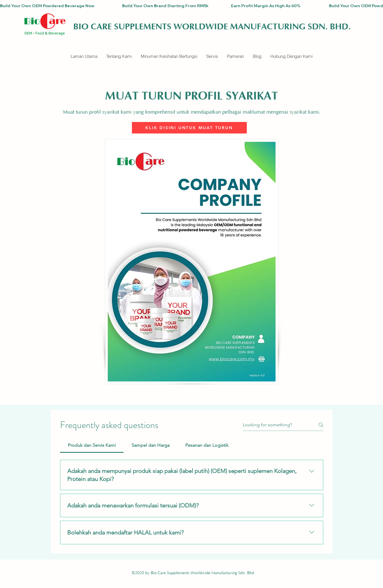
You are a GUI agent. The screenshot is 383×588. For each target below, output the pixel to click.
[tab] (92, 445)
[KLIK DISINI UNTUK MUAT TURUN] (189, 128)
